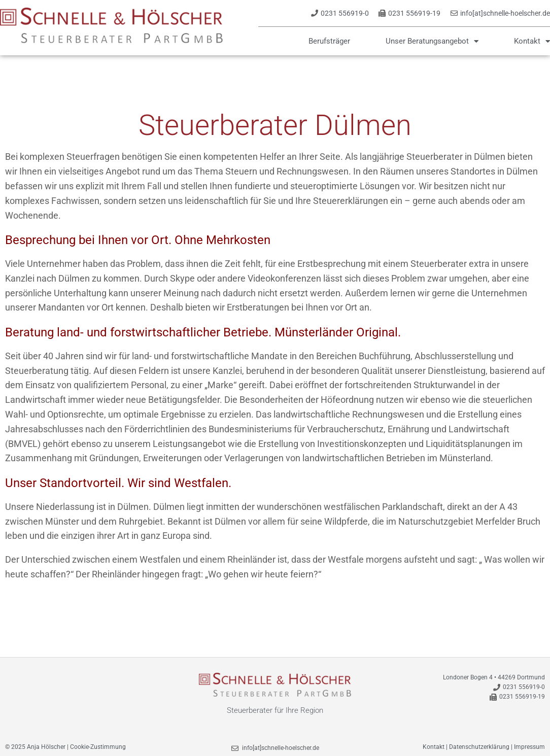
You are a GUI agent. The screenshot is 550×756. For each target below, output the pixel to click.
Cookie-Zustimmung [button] (98, 747)
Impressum (529, 747)
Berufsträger (329, 41)
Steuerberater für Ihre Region (275, 710)
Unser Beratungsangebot (432, 41)
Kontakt (532, 41)
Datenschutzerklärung (479, 747)
